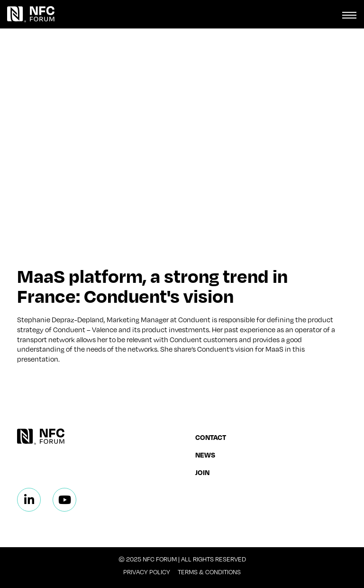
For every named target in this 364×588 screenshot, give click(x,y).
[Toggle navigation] (349, 14)
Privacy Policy (147, 572)
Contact (211, 437)
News (205, 455)
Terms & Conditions (209, 572)
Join (202, 472)
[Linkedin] (29, 500)
